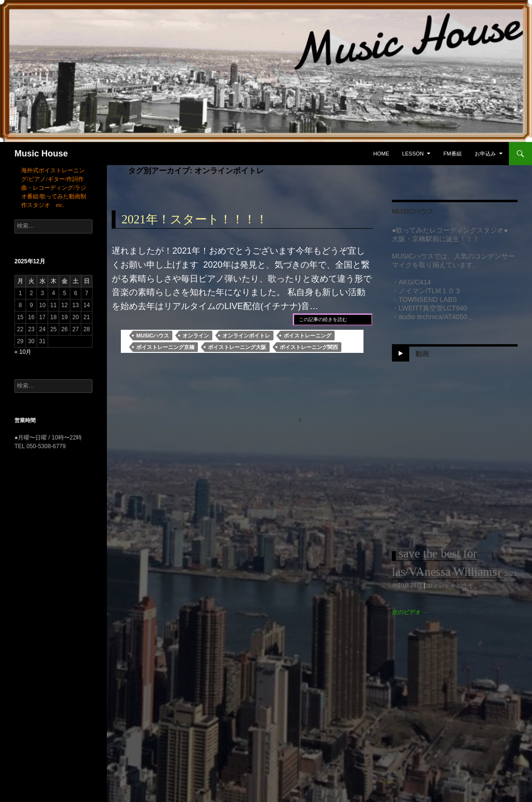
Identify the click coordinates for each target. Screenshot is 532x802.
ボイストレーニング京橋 (165, 347)
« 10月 (23, 352)
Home (381, 154)
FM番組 (453, 154)
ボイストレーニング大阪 (237, 347)
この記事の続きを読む (323, 319)
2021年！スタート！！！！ (195, 219)
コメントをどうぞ (450, 585)
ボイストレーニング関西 (309, 347)
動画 (422, 353)
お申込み (485, 154)
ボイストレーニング (307, 336)
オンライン (196, 336)
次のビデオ (410, 612)
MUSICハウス (153, 336)
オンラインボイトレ (246, 336)
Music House (41, 154)
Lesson (413, 154)
